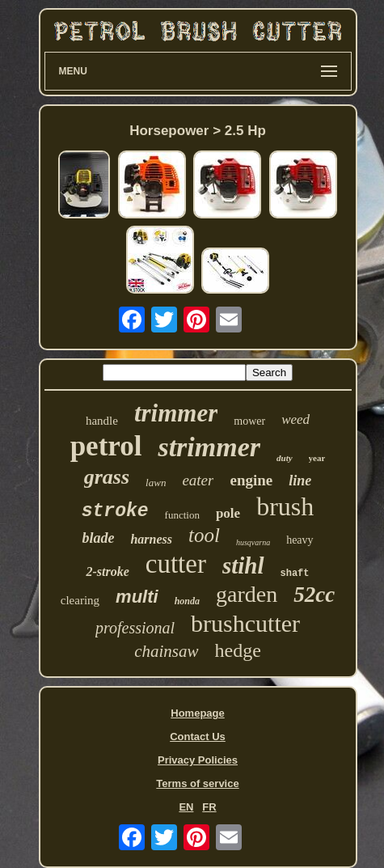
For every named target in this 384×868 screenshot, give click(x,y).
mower (249, 421)
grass (107, 477)
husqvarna (253, 542)
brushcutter (245, 623)
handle (102, 421)
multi (137, 597)
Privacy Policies (198, 760)
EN (186, 807)
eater (198, 480)
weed (295, 419)
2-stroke (107, 572)
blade (98, 538)
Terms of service (197, 783)
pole (228, 513)
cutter (176, 564)
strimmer (209, 447)
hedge (238, 650)
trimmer (176, 413)
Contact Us (198, 737)
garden (247, 594)
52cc (314, 595)
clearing (80, 600)
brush (285, 506)
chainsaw (166, 651)
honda (187, 601)
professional (135, 628)
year (317, 458)
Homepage (197, 713)
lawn (156, 483)
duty (285, 458)
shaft (295, 574)
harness (151, 539)
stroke (115, 511)
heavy (300, 540)
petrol (106, 446)
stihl (243, 565)
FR (209, 807)
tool (204, 535)
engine (251, 480)
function (182, 515)
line (300, 481)
